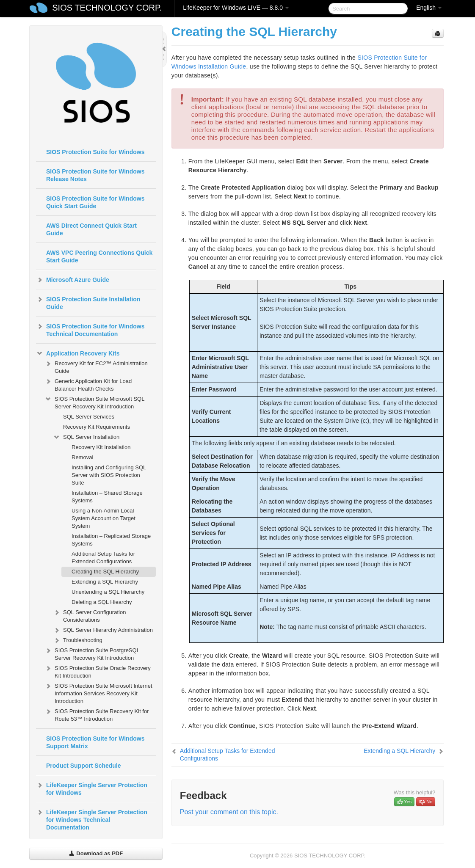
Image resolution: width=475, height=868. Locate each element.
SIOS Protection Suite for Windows (95, 152)
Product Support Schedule (84, 766)
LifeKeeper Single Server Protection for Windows (92, 788)
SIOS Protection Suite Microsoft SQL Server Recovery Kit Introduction (94, 402)
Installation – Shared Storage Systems (107, 497)
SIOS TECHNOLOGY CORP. (107, 8)
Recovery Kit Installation (101, 447)
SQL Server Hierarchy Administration (103, 630)
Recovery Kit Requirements (97, 427)
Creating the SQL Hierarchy (105, 572)
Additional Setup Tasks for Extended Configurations (103, 558)
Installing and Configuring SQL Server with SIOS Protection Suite (109, 475)
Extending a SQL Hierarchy (105, 582)
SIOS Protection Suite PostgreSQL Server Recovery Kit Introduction (92, 653)
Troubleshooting (78, 640)
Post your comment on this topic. (229, 812)
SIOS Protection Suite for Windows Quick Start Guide (95, 202)
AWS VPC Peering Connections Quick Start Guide (99, 256)
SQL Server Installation (86, 437)
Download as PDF (96, 853)
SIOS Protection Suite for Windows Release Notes (95, 175)
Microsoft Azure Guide (73, 280)
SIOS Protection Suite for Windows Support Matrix (95, 742)
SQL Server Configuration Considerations (89, 615)
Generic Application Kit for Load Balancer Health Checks (88, 384)
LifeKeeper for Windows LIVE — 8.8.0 (236, 8)
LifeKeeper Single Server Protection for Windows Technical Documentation (92, 819)
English (429, 8)
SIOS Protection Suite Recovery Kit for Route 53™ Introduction (97, 714)
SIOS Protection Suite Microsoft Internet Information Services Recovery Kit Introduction (98, 693)
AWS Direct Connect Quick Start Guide (91, 229)
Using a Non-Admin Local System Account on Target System (104, 518)
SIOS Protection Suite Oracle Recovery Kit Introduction (98, 671)
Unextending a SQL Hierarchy (108, 592)
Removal (82, 457)
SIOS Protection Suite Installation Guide (88, 302)
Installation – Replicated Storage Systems (111, 540)
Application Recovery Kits (78, 353)
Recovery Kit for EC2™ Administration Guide (96, 366)
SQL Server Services (89, 417)
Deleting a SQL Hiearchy (102, 602)
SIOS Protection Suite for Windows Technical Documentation (90, 329)
